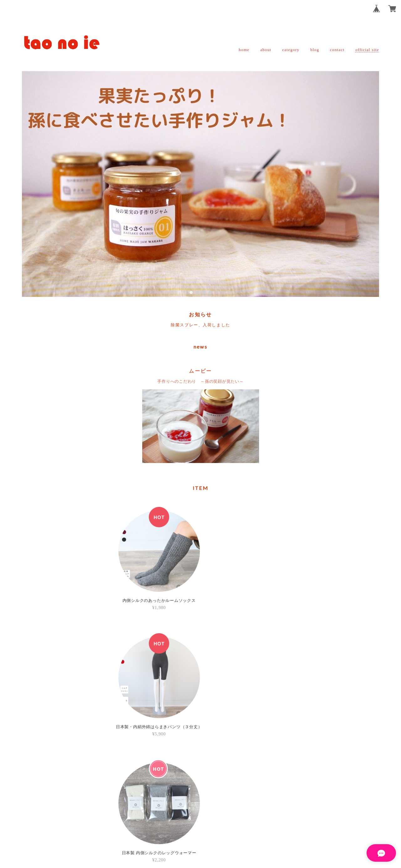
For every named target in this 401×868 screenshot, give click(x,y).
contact (337, 50)
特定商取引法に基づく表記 (220, 825)
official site (367, 50)
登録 (240, 763)
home (244, 50)
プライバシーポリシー (166, 825)
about (266, 50)
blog (315, 50)
